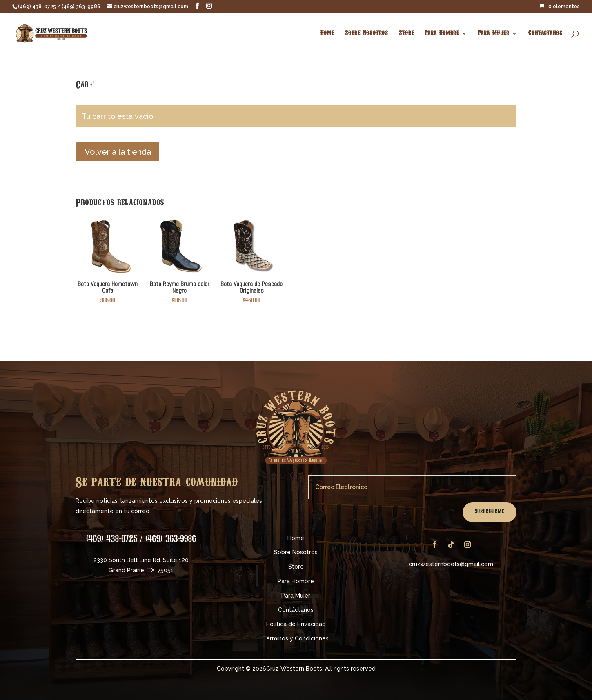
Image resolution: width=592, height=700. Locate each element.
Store (407, 34)
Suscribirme (490, 512)
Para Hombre (442, 34)
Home (327, 34)
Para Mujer (494, 34)
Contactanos (545, 34)
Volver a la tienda (118, 152)
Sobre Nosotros (367, 34)
